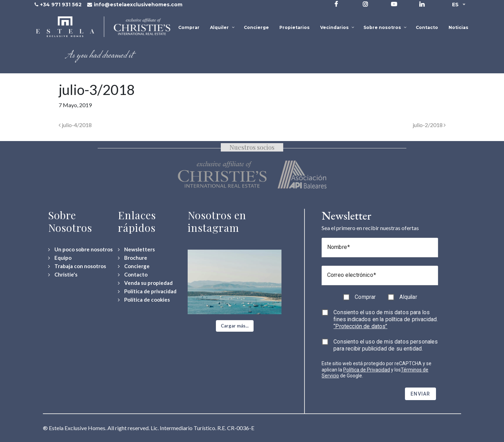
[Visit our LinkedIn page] (422, 4)
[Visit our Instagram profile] (365, 4)
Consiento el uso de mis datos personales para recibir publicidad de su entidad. (386, 345)
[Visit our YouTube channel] (394, 4)
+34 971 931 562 (61, 5)
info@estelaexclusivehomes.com (138, 5)
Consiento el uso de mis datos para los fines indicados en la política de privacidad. (386, 319)
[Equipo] (60, 258)
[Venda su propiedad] (145, 283)
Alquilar (408, 297)
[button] (235, 326)
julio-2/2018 (429, 125)
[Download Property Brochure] (133, 258)
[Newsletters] (136, 249)
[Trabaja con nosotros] (77, 266)
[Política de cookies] (144, 300)
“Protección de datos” (360, 326)
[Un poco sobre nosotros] (80, 249)
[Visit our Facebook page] (336, 4)
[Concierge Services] (134, 266)
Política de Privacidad (367, 370)
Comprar (365, 297)
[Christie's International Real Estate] (63, 275)
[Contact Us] (133, 275)
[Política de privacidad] (147, 291)
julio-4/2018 (75, 125)
